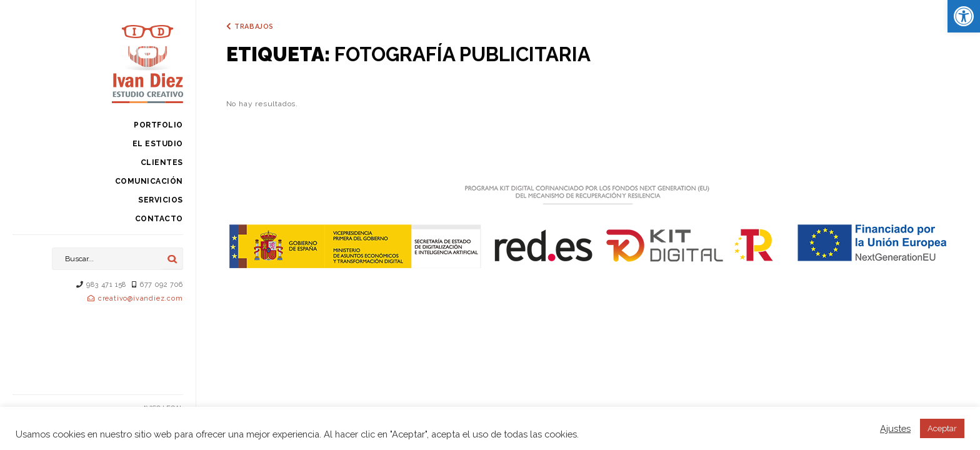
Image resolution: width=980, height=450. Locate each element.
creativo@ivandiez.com (141, 298)
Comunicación (149, 181)
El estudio (158, 144)
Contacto (159, 219)
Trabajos (254, 27)
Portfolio (158, 125)
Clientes (162, 162)
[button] (964, 16)
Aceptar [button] (942, 428)
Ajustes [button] (895, 428)
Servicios (161, 200)
